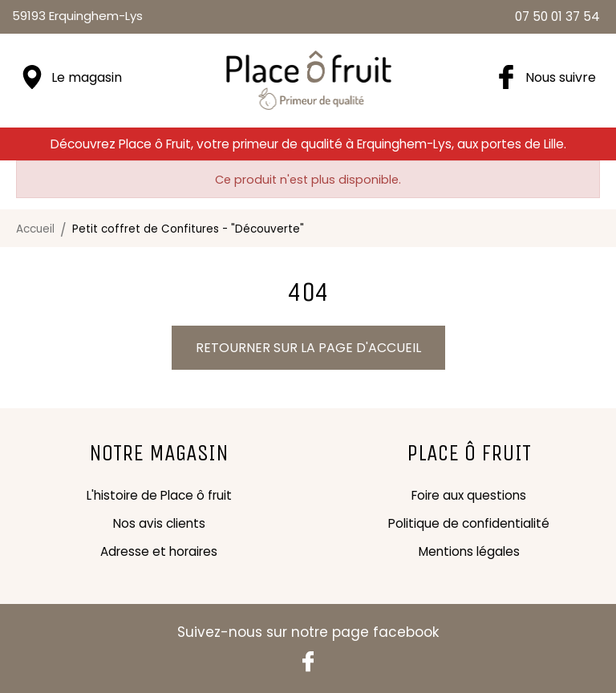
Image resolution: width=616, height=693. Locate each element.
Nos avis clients (159, 523)
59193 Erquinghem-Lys (77, 16)
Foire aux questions (469, 495)
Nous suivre (561, 77)
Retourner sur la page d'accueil (308, 348)
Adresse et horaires (159, 551)
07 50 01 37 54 (557, 16)
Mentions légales (469, 551)
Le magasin (87, 77)
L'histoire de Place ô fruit (159, 495)
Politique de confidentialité (469, 523)
